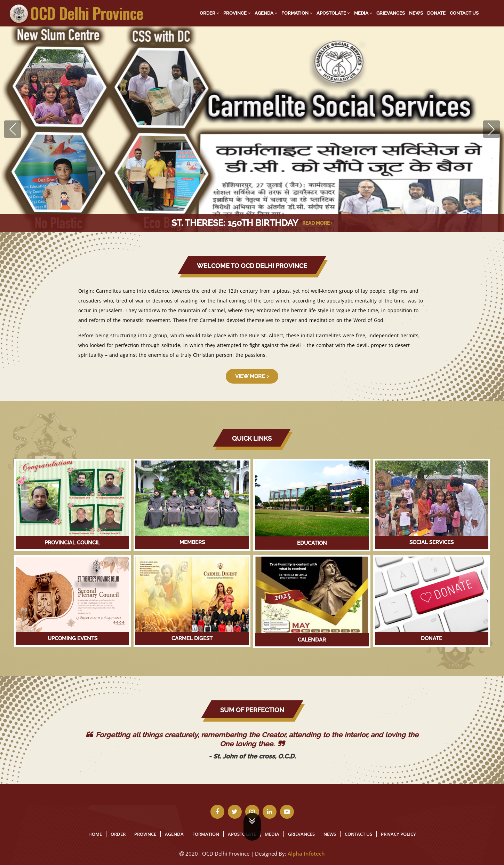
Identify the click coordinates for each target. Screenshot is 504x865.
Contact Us (464, 13)
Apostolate (333, 13)
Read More (317, 223)
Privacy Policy (398, 834)
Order (209, 13)
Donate (436, 13)
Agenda (266, 13)
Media (363, 13)
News (416, 13)
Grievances (391, 13)
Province (237, 13)
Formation (297, 13)
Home (95, 834)
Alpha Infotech (306, 854)
